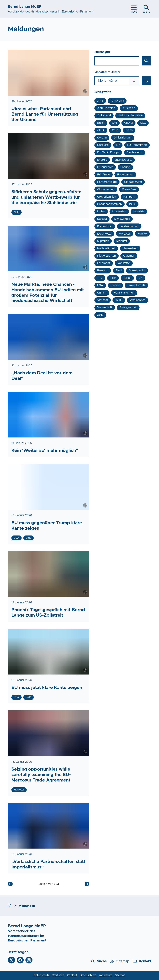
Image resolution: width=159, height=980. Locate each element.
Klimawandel (122, 219)
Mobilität (122, 241)
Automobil (104, 115)
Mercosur (125, 234)
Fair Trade (103, 175)
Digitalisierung (123, 138)
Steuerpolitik (137, 270)
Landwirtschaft (129, 226)
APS (100, 101)
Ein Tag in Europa (108, 152)
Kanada (102, 219)
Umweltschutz (136, 285)
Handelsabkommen (110, 204)
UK (140, 278)
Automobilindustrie (130, 115)
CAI (114, 123)
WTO (119, 300)
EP (118, 145)
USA (100, 285)
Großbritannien (107, 197)
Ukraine (115, 285)
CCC (143, 123)
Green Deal (129, 189)
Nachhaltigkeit (106, 248)
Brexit (101, 123)
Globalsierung (106, 189)
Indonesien (119, 212)
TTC (100, 278)
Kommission (105, 226)
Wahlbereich (138, 300)
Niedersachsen (107, 256)
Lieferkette (104, 234)
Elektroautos (135, 152)
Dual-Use (103, 145)
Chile (115, 130)
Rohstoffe (124, 263)
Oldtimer (129, 256)
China (129, 130)
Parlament (104, 263)
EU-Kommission (137, 145)
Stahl (119, 270)
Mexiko (142, 234)
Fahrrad (125, 167)
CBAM (128, 123)
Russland (103, 270)
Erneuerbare (105, 167)
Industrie (139, 212)
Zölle (100, 315)
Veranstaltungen (124, 293)
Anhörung (117, 101)
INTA (132, 204)
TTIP (113, 278)
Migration (103, 241)
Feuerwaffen (125, 175)
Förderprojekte (107, 182)
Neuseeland (130, 248)
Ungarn (102, 293)
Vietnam (103, 300)
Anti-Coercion (106, 108)
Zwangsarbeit (128, 307)
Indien (101, 212)
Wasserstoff (105, 307)
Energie (102, 160)
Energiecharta (123, 160)
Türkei (127, 278)
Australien (129, 108)
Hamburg (129, 197)
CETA (101, 130)
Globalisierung (133, 182)
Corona (102, 138)
